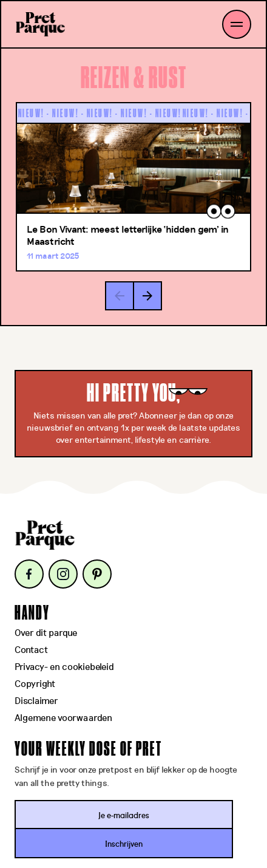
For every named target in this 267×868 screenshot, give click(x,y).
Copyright (35, 684)
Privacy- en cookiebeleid (64, 667)
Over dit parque (46, 633)
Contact (31, 650)
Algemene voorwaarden (63, 718)
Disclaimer (36, 701)
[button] (147, 296)
